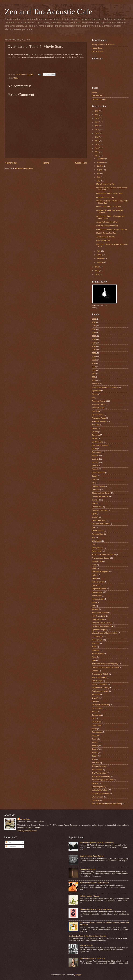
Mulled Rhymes (98, 654)
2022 (97, 122)
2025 (97, 111)
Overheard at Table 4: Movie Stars (109, 193)
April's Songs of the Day (106, 237)
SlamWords (96, 722)
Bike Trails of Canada (100, 445)
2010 (97, 274)
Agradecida (96, 391)
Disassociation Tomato (101, 524)
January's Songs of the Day (107, 222)
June (99, 177)
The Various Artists (99, 773)
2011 (97, 271)
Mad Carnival (97, 640)
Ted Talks (96, 763)
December (101, 159)
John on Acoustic (86, 945)
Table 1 (95, 742)
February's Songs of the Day (107, 226)
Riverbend (96, 694)
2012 (97, 267)
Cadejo (95, 476)
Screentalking (97, 708)
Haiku (94, 575)
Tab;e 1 (95, 739)
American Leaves (99, 404)
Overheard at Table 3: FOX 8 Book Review (96, 909)
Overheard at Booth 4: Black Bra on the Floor (97, 843)
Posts (9, 842)
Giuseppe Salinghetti (100, 572)
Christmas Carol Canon (101, 493)
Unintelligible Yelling (100, 790)
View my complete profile (27, 831)
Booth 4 (95, 466)
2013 (97, 155)
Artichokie (96, 425)
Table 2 (95, 746)
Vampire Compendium (101, 794)
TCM (94, 759)
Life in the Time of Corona (102, 626)
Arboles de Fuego (99, 418)
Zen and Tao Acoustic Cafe (48, 12)
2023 (97, 118)
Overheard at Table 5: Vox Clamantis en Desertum (88, 936)
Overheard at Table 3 (100, 674)
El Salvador (96, 541)
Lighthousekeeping (99, 630)
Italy (94, 606)
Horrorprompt (97, 592)
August (100, 170)
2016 (97, 144)
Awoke (95, 428)
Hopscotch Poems (99, 589)
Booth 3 (95, 462)
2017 (97, 141)
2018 (97, 137)
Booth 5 (95, 469)
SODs (94, 729)
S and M (95, 698)
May (99, 181)
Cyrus (94, 514)
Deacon (95, 517)
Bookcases (96, 452)
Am (93, 397)
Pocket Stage (97, 681)
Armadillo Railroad (99, 421)
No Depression (98, 51)
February (100, 258)
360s (94, 380)
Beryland (95, 435)
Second (95, 712)
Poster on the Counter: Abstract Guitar (94, 883)
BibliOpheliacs (98, 442)
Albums (95, 394)
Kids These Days (99, 616)
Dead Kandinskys (99, 520)
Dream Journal (98, 531)
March (99, 255)
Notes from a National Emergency (105, 664)
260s (94, 374)
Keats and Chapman (100, 613)
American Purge (98, 408)
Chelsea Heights (98, 486)
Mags (94, 647)
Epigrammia (97, 551)
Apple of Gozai (98, 415)
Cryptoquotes (97, 507)
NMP (94, 660)
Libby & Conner (98, 619)
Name (94, 657)
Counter (95, 500)
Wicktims (96, 800)
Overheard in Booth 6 (88, 869)
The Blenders (97, 770)
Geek (94, 568)
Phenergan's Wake (99, 677)
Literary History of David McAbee (105, 633)
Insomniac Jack (98, 599)
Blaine (94, 449)
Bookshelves (97, 96)
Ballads (95, 432)
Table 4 (16, 78)
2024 (97, 115)
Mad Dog (96, 643)
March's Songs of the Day (106, 233)
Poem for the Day (103, 240)
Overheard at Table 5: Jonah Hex (92, 959)
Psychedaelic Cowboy (100, 688)
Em (93, 544)
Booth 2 (95, 459)
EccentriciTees (98, 534)
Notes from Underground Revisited (105, 667)
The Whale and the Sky (101, 776)
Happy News (97, 48)
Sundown (96, 735)
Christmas (96, 490)
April (99, 251)
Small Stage (97, 725)
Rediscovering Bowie (100, 691)
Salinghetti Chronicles (100, 705)
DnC (94, 527)
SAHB (94, 701)
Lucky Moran (97, 636)
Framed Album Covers (101, 558)
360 (93, 377)
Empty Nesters (98, 548)
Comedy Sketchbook (100, 497)
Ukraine (95, 783)
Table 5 (95, 756)
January (100, 262)
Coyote (95, 503)
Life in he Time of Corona (102, 623)
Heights (95, 578)
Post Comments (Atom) (24, 168)
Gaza (94, 565)
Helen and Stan (98, 582)
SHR (94, 718)
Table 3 (95, 749)
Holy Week (96, 585)
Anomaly (95, 411)
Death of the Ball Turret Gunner (92, 856)
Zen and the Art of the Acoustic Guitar (106, 804)
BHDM (95, 438)
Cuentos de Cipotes (100, 510)
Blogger (78, 975)
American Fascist (99, 401)
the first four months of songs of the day (112, 229)
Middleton (96, 650)
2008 (94, 319)
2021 (97, 126)
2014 (97, 152)
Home (46, 163)
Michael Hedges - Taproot (89, 896)
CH (93, 483)
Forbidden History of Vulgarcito (104, 554)
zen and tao (25, 819)
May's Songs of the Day (105, 184)
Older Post (81, 163)
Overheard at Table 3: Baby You (109, 207)
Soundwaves (97, 732)
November (101, 162)
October (100, 166)
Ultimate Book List (99, 99)
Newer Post (11, 163)
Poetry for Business (100, 684)
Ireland (95, 602)
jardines (95, 609)
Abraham (96, 384)
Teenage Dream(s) (99, 766)
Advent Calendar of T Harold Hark (105, 387)
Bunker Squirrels (98, 473)
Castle (95, 479)
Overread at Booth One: (106, 197)
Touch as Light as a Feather (103, 780)
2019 (97, 133)
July (98, 173)
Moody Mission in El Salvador (103, 44)
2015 (97, 148)
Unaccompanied (98, 787)
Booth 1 (95, 456)
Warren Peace (98, 797)
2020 (97, 129)
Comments (11, 847)
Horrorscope (97, 596)
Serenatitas (96, 715)
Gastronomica (97, 561)
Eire (94, 537)
